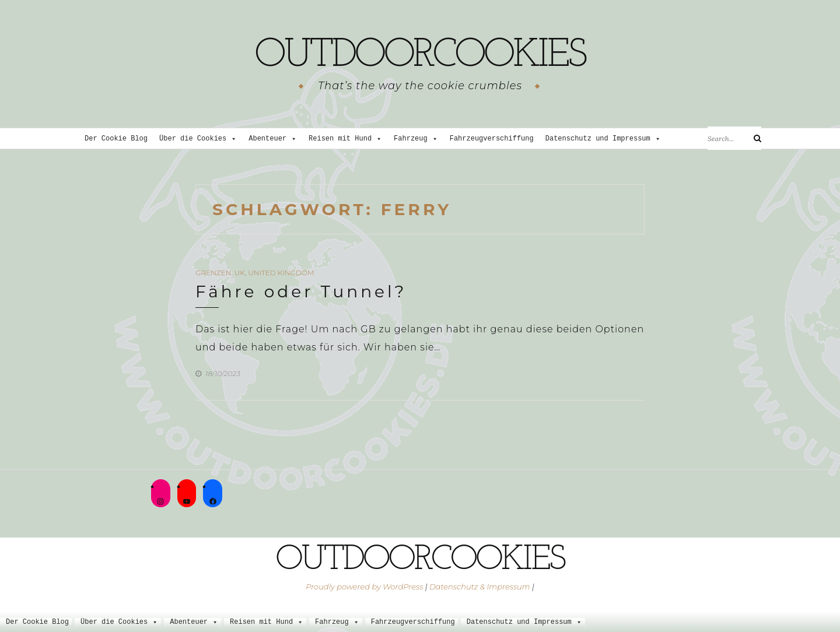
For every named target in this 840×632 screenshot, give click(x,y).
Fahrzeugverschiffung (492, 139)
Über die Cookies (198, 139)
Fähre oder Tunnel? (301, 292)
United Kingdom (281, 273)
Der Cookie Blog (116, 139)
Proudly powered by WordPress (364, 587)
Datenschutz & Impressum (480, 587)
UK (240, 273)
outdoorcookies (420, 55)
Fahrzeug (416, 139)
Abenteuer (273, 139)
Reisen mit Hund (345, 139)
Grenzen (213, 273)
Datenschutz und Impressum (603, 139)
